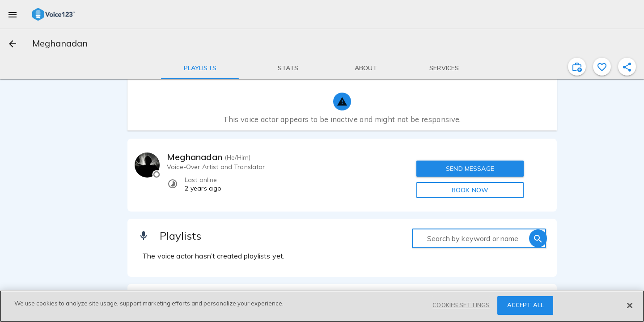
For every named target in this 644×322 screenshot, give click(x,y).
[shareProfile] (627, 67)
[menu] (13, 14)
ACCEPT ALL (525, 305)
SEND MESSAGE (470, 169)
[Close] (630, 305)
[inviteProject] (577, 67)
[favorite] (602, 67)
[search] (538, 238)
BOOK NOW (470, 190)
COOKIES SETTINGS (461, 305)
